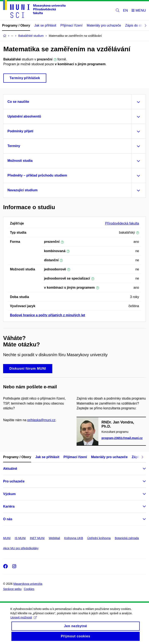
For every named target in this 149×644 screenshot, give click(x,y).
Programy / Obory (16, 25)
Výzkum (9, 494)
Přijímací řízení (71, 25)
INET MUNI (37, 538)
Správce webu (12, 589)
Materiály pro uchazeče (104, 25)
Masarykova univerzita (28, 584)
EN (126, 10)
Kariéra (9, 506)
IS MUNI (20, 538)
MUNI (7, 538)
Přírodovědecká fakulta (122, 223)
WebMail (54, 538)
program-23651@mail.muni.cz (122, 438)
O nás (8, 519)
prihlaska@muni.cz (41, 420)
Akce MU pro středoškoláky (21, 548)
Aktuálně (10, 469)
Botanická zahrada (127, 538)
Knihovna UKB (74, 538)
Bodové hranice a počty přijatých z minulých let (48, 315)
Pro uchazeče (14, 481)
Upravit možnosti (24, 622)
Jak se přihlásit (45, 25)
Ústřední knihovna (99, 538)
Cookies (29, 589)
